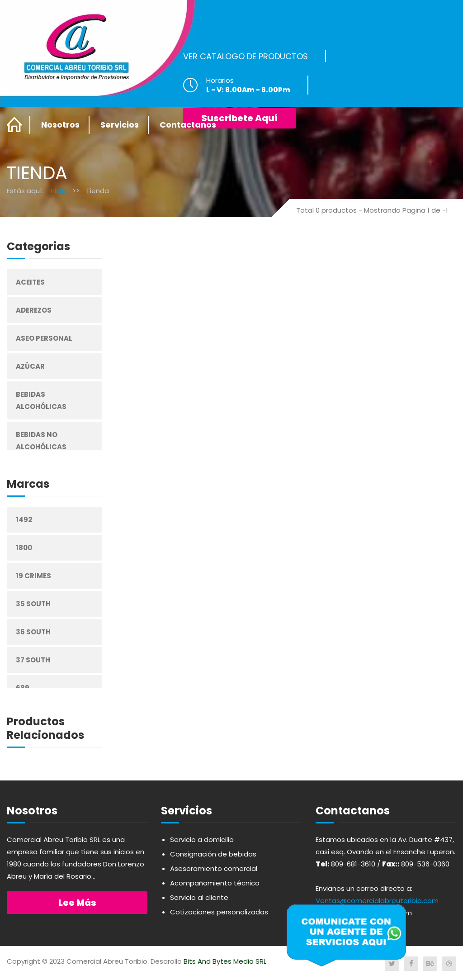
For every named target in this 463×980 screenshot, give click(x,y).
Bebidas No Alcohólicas (41, 441)
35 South (33, 604)
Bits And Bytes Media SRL (225, 961)
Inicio (58, 191)
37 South (33, 660)
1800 (24, 548)
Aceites (30, 282)
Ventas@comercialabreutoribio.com (377, 901)
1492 (24, 520)
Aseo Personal (44, 338)
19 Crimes (33, 576)
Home (15, 125)
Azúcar (30, 366)
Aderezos (34, 310)
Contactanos (188, 125)
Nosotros (60, 125)
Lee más (77, 903)
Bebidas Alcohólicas (41, 400)
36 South (33, 632)
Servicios (120, 125)
